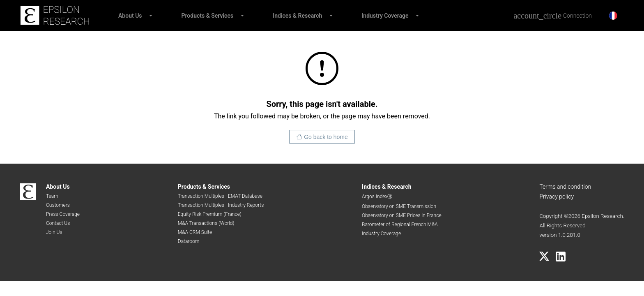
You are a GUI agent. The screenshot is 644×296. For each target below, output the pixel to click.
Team (52, 196)
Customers (58, 205)
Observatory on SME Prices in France (402, 215)
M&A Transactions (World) (206, 223)
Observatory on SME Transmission (399, 206)
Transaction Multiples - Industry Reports (221, 205)
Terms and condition (565, 187)
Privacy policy (557, 197)
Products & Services (208, 16)
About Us (130, 16)
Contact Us (58, 223)
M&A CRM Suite (195, 232)
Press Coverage (63, 214)
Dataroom (189, 241)
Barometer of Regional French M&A (400, 224)
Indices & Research (297, 16)
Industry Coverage (385, 16)
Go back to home (326, 137)
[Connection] (553, 16)
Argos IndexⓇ (377, 197)
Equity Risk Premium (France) (210, 214)
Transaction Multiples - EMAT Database (220, 196)
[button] (150, 16)
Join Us (54, 232)
